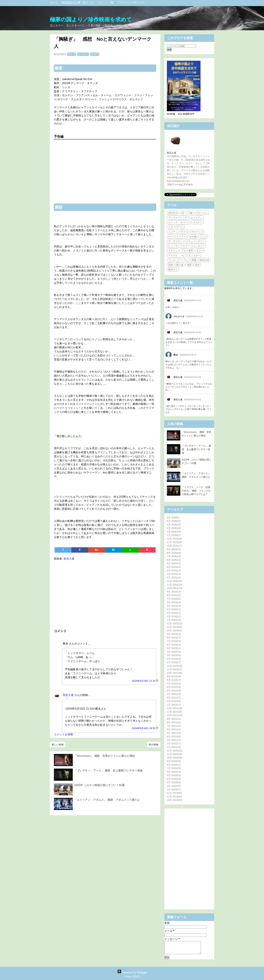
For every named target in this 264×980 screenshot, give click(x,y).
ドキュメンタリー (195, 241)
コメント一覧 (106, 3)
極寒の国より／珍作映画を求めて (91, 20)
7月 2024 (174, 599)
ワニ (186, 260)
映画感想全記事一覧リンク (78, 3)
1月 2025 (174, 578)
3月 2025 (174, 570)
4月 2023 (174, 652)
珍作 (197, 265)
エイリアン (197, 218)
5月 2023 (174, 648)
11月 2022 (175, 669)
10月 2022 (175, 673)
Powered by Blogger (132, 973)
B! (113, 550)
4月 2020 (174, 779)
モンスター (194, 255)
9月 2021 (174, 719)
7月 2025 (174, 556)
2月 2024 (174, 616)
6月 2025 (174, 560)
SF (183, 213)
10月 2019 (175, 800)
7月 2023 (174, 641)
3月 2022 (174, 698)
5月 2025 (174, 563)
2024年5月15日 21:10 (144, 681)
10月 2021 (175, 715)
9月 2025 (174, 549)
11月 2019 (175, 797)
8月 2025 (174, 553)
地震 (189, 265)
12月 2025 (175, 539)
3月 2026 (174, 528)
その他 (193, 236)
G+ (97, 550)
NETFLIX (173, 213)
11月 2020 (175, 754)
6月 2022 (174, 687)
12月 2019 (175, 793)
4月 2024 (174, 609)
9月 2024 (174, 592)
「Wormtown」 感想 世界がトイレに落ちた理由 (104, 756)
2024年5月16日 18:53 (144, 728)
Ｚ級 (190, 213)
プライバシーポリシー (131, 3)
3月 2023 (174, 655)
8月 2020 (174, 765)
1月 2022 (174, 705)
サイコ (72, 54)
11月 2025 (175, 542)
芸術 (171, 265)
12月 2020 (175, 751)
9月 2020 (174, 761)
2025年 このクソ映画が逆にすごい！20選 (99, 785)
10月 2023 (175, 631)
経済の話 (204, 260)
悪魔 (194, 260)
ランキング (174, 260)
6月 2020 (174, 772)
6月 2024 (174, 602)
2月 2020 (174, 786)
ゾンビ (203, 236)
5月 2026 (174, 521)
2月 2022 (174, 701)
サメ (171, 236)
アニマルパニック (178, 218)
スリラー (83, 54)
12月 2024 (175, 581)
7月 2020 (174, 768)
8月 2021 (174, 722)
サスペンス (198, 232)
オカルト (198, 222)
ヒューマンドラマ (178, 246)
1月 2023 (174, 662)
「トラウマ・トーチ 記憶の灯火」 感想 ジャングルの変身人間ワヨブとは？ (196, 491)
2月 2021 (174, 744)
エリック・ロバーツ (179, 222)
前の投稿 (154, 745)
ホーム (54, 3)
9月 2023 (174, 634)
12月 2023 (175, 623)
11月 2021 (175, 712)
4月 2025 (174, 567)
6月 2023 (174, 645)
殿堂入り (173, 269)
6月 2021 (174, 729)
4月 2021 (174, 736)
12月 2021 (175, 708)
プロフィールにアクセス (180, 184)
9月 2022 (174, 676)
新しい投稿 (58, 745)
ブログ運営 (187, 251)
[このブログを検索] (181, 46)
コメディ (173, 232)
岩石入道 (68, 695)
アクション (202, 213)
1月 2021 (174, 747)
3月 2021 (174, 740)
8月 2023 (174, 638)
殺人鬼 (180, 265)
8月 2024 (174, 595)
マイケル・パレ (177, 255)
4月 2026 (174, 525)
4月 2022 (174, 694)
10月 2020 (175, 758)
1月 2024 (174, 620)
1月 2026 (174, 535)
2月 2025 (174, 574)
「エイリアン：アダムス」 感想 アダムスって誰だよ (107, 800)
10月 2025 (175, 546)
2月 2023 (174, 659)
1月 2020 (174, 789)
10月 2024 (175, 588)
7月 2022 (174, 683)
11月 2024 (175, 585)
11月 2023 (175, 627)
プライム (173, 251)
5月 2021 (174, 733)
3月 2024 (174, 613)
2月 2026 (174, 532)
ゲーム (180, 227)
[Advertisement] (105, 594)
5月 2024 (174, 606)
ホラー (95, 54)
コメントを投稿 (63, 734)
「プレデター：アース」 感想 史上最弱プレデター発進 (108, 771)
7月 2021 (174, 726)
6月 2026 (173, 517)
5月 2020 (174, 775)
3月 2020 (174, 782)
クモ (171, 227)
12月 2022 (175, 666)
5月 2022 (174, 691)
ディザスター (175, 241)
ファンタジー (198, 246)
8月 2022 (174, 680)
